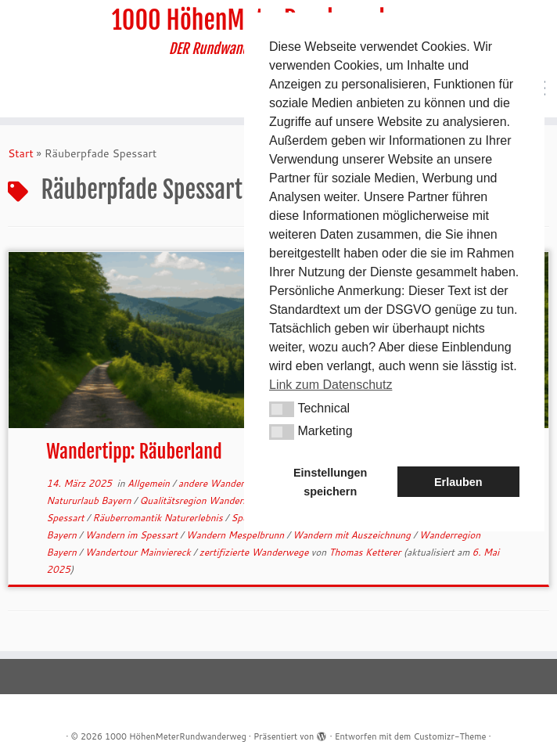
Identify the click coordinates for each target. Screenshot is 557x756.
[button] (282, 409)
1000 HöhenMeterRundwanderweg (176, 736)
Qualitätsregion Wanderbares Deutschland (232, 500)
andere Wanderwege (224, 483)
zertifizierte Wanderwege (255, 552)
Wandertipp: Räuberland (134, 452)
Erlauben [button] (458, 482)
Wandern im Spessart (133, 535)
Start (21, 153)
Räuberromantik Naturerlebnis (158, 518)
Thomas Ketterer (365, 552)
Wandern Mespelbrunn (237, 535)
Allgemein (150, 483)
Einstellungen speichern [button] (330, 482)
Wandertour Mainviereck (139, 552)
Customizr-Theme (449, 736)
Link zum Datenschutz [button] (331, 385)
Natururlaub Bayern (90, 500)
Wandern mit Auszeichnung (353, 535)
